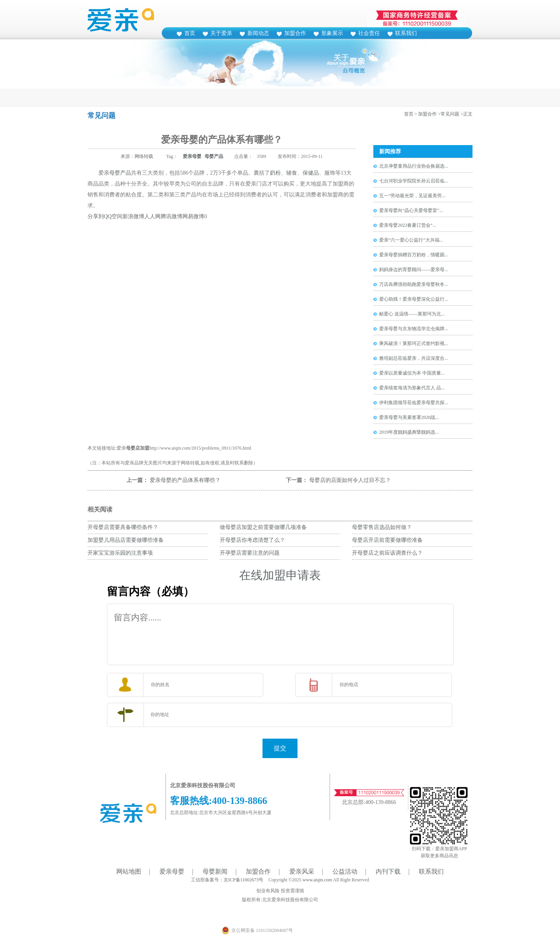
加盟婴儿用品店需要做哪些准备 (126, 540)
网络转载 (144, 156)
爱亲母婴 (192, 156)
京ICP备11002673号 (243, 880)
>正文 (466, 114)
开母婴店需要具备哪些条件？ (123, 527)
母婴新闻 (215, 871)
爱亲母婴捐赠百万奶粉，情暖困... (414, 255)
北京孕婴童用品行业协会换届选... (414, 166)
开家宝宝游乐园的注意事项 (120, 553)
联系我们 (406, 33)
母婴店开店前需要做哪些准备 (387, 540)
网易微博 (193, 216)
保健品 (311, 173)
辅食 (292, 173)
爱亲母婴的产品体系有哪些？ (185, 480)
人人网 (152, 216)
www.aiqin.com (317, 880)
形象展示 (332, 33)
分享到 (96, 216)
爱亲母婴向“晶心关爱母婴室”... (411, 210)
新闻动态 (258, 33)
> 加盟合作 (426, 114)
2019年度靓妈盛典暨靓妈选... (409, 432)
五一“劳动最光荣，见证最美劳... (412, 196)
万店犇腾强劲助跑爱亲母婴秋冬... (414, 284)
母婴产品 (214, 156)
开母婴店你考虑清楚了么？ (252, 540)
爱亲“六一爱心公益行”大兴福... (411, 240)
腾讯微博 (171, 216)
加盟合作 (295, 33)
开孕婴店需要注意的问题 (250, 553)
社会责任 (369, 33)
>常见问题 (449, 114)
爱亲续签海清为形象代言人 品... (412, 388)
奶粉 (275, 173)
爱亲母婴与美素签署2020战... (409, 417)
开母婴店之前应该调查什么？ (387, 553)
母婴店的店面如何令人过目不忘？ (350, 480)
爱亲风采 (302, 871)
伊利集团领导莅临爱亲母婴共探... (414, 403)
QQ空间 (113, 216)
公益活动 (345, 871)
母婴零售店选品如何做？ (382, 527)
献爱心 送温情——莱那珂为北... (412, 314)
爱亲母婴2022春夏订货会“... (408, 225)
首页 (190, 33)
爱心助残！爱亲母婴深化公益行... (414, 299)
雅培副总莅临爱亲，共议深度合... (414, 358)
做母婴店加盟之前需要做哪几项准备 (263, 527)
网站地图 (129, 871)
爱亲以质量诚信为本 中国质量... (412, 373)
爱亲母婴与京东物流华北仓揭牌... (414, 329)
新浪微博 (133, 216)
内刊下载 (388, 871)
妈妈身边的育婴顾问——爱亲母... (414, 270)
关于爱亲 (221, 33)
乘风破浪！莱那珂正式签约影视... (414, 343)
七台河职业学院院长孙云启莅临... (414, 181)
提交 (280, 748)
